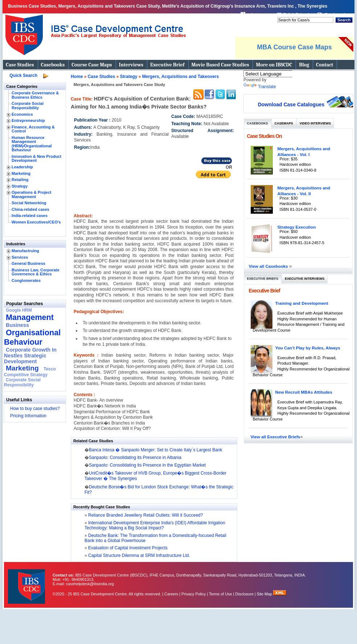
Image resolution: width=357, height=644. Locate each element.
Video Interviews (315, 123)
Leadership (22, 167)
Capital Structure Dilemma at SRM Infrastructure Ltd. (139, 555)
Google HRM (19, 310)
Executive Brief (167, 65)
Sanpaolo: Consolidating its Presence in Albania (135, 458)
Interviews (131, 65)
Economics (22, 114)
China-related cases (30, 209)
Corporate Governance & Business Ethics (35, 95)
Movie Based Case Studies (220, 65)
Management (30, 317)
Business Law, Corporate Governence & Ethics (36, 272)
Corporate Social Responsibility (28, 106)
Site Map (265, 594)
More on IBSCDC (274, 65)
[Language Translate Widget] (277, 74)
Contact (325, 65)
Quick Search (23, 75)
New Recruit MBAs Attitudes (304, 392)
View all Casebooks (269, 266)
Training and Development (302, 303)
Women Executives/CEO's (36, 222)
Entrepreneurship (28, 120)
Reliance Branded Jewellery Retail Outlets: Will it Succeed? (145, 515)
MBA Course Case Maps (294, 47)
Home (77, 77)
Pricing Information (28, 416)
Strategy (20, 186)
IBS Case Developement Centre (27, 582)
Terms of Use (221, 594)
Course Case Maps (92, 65)
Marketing (21, 173)
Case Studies (20, 65)
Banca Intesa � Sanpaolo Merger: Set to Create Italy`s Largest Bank (156, 450)
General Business (28, 263)
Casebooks (53, 65)
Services (20, 257)
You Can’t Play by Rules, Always (308, 348)
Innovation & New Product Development (36, 159)
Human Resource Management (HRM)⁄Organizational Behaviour (32, 144)
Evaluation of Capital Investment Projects (127, 548)
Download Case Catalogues (291, 104)
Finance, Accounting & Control (33, 129)
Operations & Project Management (31, 194)
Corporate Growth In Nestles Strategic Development (30, 356)
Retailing (20, 180)
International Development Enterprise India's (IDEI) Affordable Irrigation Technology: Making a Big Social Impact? (155, 525)
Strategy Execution (297, 227)
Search (344, 20)
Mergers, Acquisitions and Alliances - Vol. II (304, 191)
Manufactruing (25, 251)
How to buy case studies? (35, 409)
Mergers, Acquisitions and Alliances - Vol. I (304, 151)
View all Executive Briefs (276, 437)
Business (17, 325)
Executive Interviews (305, 279)
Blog (304, 65)
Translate (260, 87)
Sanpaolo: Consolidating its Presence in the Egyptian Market (147, 465)
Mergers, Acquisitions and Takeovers (180, 77)
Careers (171, 594)
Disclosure (244, 594)
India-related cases (30, 216)
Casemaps (284, 123)
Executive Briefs (263, 279)
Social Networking (29, 203)
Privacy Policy (194, 594)
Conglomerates (26, 280)
